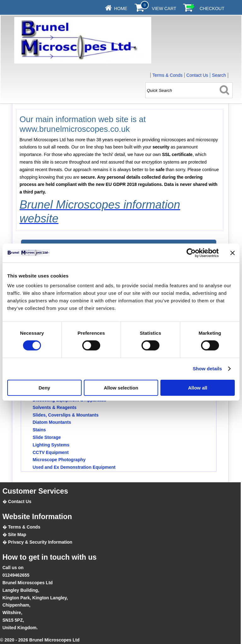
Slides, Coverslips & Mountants (66, 415)
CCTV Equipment (51, 452)
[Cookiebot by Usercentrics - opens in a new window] (191, 253)
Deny (44, 388)
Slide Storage (47, 437)
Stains (39, 430)
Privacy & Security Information (40, 542)
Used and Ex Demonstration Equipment (74, 467)
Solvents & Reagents (55, 407)
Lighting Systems (51, 445)
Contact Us (197, 75)
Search (219, 75)
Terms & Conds (167, 75)
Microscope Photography (59, 460)
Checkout (212, 8)
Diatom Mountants (52, 422)
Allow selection (121, 388)
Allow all (198, 388)
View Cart (164, 8)
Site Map (17, 535)
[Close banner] (233, 253)
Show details (207, 369)
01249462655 (16, 575)
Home (121, 8)
